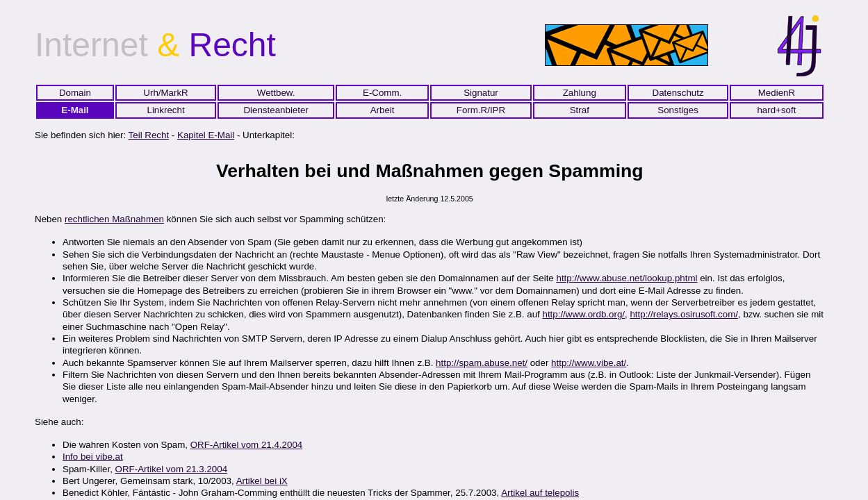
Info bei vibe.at (93, 457)
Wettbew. (276, 93)
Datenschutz (678, 93)
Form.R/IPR (481, 110)
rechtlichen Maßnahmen (114, 219)
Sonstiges (678, 110)
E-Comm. (382, 93)
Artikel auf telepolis (540, 493)
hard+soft (776, 110)
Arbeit (383, 110)
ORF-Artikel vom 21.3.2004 (171, 469)
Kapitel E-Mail (206, 135)
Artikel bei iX (262, 481)
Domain (75, 93)
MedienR (777, 93)
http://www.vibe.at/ (589, 363)
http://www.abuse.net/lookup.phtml (627, 278)
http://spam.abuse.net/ (482, 363)
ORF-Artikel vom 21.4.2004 (246, 445)
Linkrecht (166, 110)
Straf (580, 110)
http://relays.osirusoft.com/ (684, 314)
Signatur (481, 93)
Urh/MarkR (165, 93)
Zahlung (580, 93)
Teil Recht (149, 135)
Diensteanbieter (276, 110)
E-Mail (75, 110)
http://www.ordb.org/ (583, 314)
